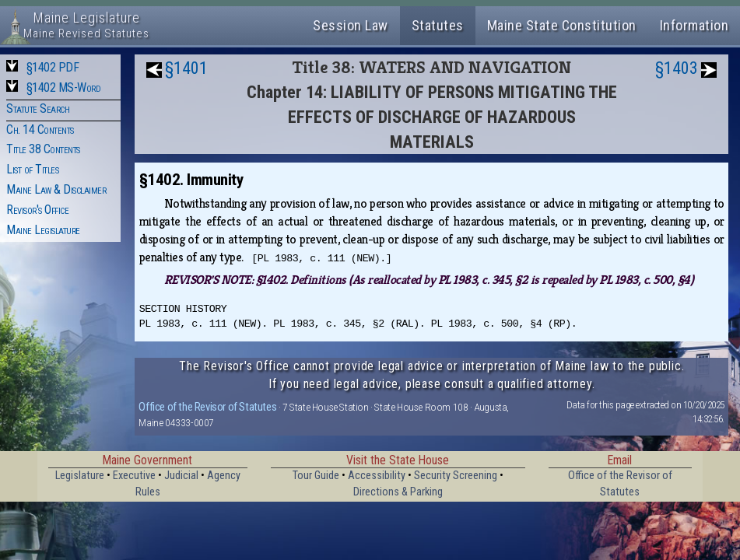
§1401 (186, 68)
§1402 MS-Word (64, 87)
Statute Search (38, 108)
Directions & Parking (398, 492)
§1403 (677, 68)
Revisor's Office (37, 210)
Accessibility (377, 476)
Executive (134, 476)
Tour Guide (316, 476)
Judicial (181, 476)
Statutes (438, 25)
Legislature (80, 476)
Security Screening (456, 476)
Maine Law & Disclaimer (56, 189)
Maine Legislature (43, 230)
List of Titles (32, 169)
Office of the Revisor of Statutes (207, 407)
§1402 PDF (53, 67)
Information (694, 25)
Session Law (351, 25)
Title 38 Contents (43, 149)
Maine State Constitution (562, 25)
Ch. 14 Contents (40, 129)
